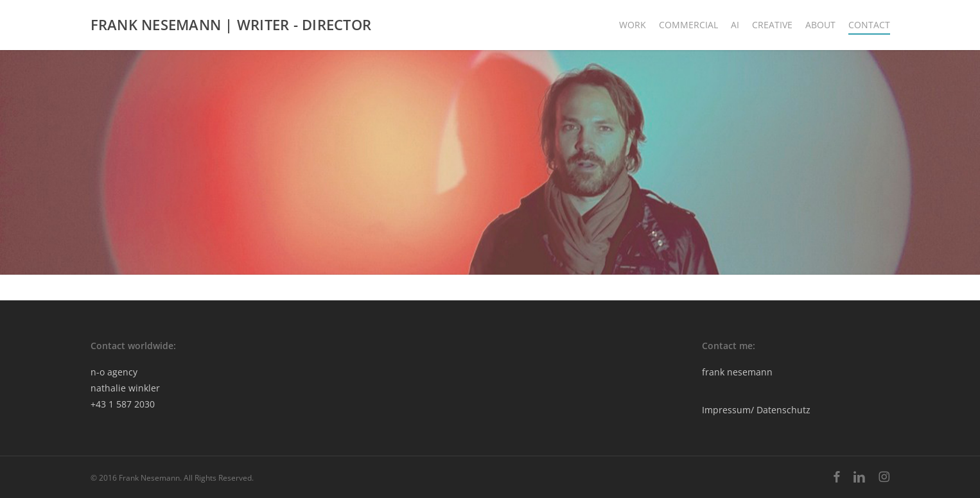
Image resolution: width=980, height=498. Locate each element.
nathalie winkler (125, 388)
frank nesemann (737, 372)
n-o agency (114, 372)
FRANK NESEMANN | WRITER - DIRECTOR (231, 25)
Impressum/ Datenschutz (756, 410)
